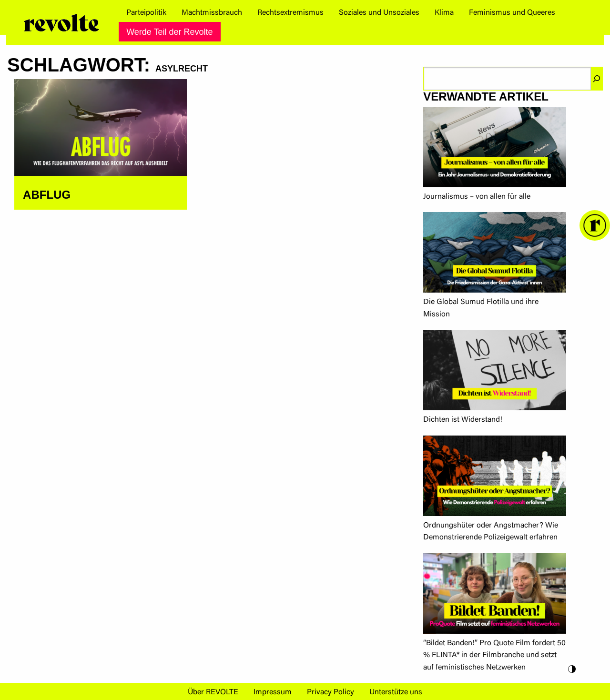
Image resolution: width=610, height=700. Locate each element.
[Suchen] (597, 79)
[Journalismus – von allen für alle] (495, 149)
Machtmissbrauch (212, 13)
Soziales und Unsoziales (379, 13)
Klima (444, 13)
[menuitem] (146, 13)
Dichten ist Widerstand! (463, 420)
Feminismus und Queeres (512, 13)
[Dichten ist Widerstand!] (495, 372)
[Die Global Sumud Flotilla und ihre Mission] (495, 254)
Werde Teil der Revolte (169, 32)
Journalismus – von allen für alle (477, 197)
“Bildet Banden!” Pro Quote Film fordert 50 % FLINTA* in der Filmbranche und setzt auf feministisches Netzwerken (494, 655)
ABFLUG (47, 195)
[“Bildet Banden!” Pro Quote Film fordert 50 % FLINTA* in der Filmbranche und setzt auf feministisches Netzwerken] (495, 595)
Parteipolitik (146, 13)
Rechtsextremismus (290, 13)
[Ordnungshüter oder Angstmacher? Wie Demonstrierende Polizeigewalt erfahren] (495, 478)
